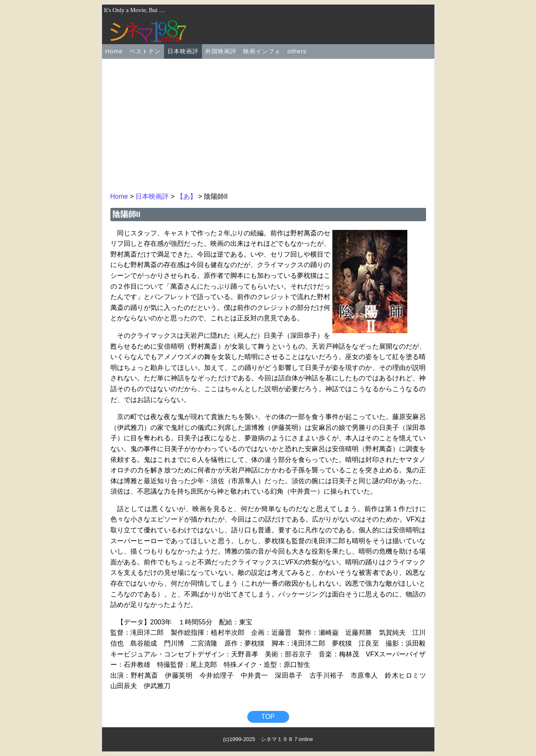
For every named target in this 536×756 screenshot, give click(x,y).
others (297, 51)
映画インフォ (262, 51)
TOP (268, 717)
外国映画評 (221, 51)
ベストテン (145, 51)
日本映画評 (183, 51)
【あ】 (187, 196)
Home (114, 51)
